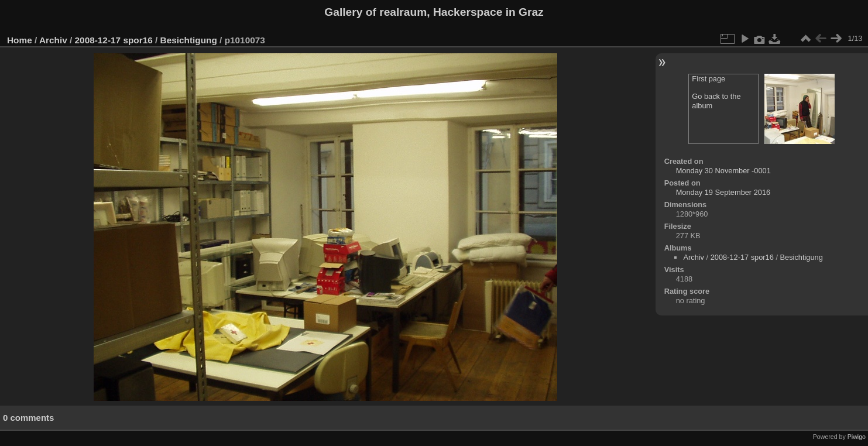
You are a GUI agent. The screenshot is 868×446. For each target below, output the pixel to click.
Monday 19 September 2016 (723, 192)
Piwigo (857, 437)
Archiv (53, 40)
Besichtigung (189, 40)
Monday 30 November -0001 (723, 171)
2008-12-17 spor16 (114, 40)
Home (20, 40)
